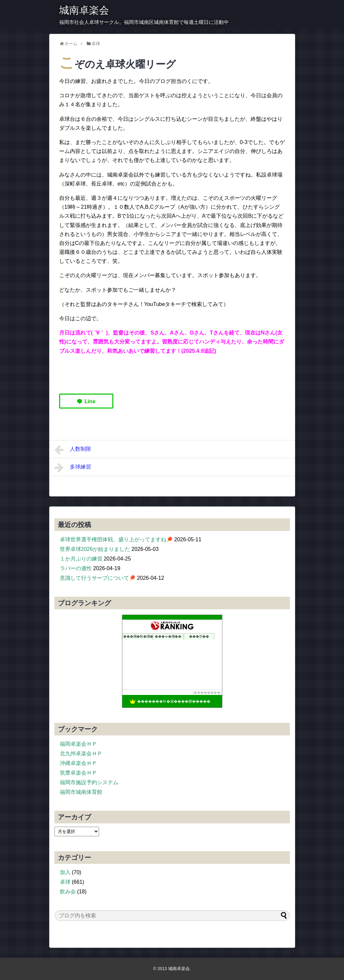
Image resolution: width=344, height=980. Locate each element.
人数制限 (73, 450)
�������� (207, 692)
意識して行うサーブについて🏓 (98, 578)
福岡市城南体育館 (81, 792)
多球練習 (73, 468)
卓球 (65, 882)
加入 (65, 872)
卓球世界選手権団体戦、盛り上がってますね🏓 (116, 539)
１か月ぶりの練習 (81, 559)
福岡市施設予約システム (89, 782)
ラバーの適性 (76, 568)
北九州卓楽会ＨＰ (81, 754)
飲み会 (68, 892)
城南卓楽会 (84, 10)
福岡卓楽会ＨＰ (78, 744)
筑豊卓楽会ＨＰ (78, 773)
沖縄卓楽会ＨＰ (78, 763)
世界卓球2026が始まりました (95, 549)
